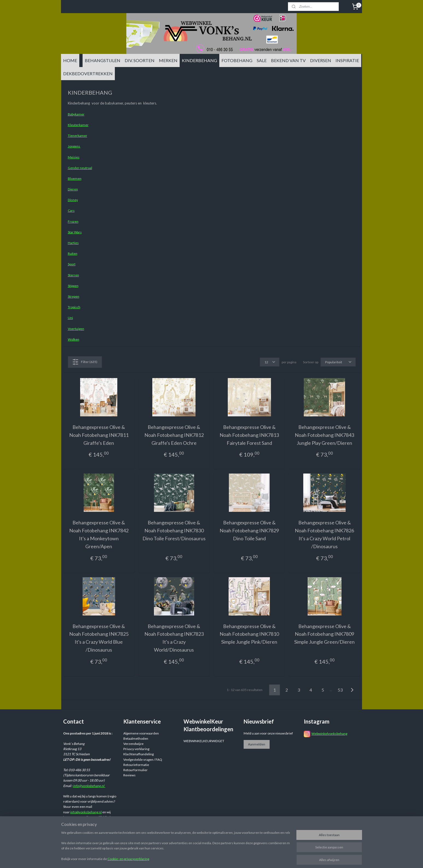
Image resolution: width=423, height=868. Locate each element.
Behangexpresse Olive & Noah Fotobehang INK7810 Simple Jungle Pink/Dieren (249, 634)
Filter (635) (85, 362)
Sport (71, 264)
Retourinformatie (136, 765)
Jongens (74, 146)
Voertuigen (76, 329)
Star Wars (75, 232)
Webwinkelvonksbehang (329, 734)
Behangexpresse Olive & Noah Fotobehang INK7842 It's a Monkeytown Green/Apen (99, 534)
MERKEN (168, 60)
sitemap (244, 858)
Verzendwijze (133, 744)
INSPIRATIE (347, 60)
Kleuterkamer (78, 125)
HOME (70, 60)
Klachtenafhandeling (138, 754)
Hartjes (73, 243)
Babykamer (76, 114)
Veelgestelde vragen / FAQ (143, 760)
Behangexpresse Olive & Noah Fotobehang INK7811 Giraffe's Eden (99, 435)
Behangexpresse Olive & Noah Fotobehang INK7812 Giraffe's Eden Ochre (174, 435)
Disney (73, 200)
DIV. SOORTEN (140, 60)
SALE (262, 60)
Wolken (73, 339)
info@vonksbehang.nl (89, 786)
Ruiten (72, 253)
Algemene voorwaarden (141, 733)
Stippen (73, 286)
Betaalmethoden (136, 738)
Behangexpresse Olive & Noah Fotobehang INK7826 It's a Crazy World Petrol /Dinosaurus (324, 534)
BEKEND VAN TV (288, 60)
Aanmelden (257, 744)
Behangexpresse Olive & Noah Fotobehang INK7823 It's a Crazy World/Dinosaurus (174, 638)
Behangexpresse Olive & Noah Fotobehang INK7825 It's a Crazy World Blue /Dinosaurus (99, 638)
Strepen (73, 296)
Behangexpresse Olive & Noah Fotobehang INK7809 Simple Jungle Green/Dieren (324, 634)
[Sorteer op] (338, 362)
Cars (71, 211)
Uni (70, 318)
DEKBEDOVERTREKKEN (88, 73)
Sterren (73, 275)
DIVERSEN (321, 60)
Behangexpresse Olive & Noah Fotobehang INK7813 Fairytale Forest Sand (249, 435)
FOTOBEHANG (237, 60)
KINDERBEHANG (199, 60)
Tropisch (74, 307)
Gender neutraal (80, 168)
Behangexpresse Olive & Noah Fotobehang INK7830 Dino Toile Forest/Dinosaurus (174, 530)
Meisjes (73, 157)
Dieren (73, 189)
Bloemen (74, 178)
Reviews (129, 775)
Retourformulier (135, 770)
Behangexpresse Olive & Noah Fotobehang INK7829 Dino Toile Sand (249, 530)
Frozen (73, 221)
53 (340, 690)
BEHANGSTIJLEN (103, 60)
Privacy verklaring (136, 749)
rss (254, 858)
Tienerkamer (77, 136)
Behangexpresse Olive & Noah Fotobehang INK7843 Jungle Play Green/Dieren (324, 435)
